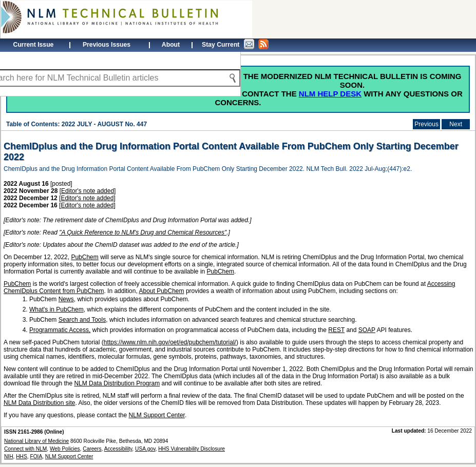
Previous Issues (107, 45)
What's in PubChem (56, 309)
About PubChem (161, 291)
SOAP (367, 330)
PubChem (84, 257)
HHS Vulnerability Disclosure (192, 449)
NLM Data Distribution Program (117, 383)
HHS (22, 456)
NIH (9, 456)
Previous (426, 124)
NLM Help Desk (330, 94)
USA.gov (145, 449)
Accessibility (118, 449)
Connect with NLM (25, 449)
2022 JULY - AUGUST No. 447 (104, 124)
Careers (92, 449)
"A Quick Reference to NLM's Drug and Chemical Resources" (143, 232)
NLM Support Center (157, 415)
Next (456, 124)
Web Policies (65, 449)
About (171, 45)
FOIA (36, 456)
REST (336, 330)
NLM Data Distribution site (39, 403)
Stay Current (235, 44)
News (66, 299)
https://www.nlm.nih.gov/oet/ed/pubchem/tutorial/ (170, 342)
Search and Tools (82, 320)
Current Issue (34, 45)
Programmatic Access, (60, 330)
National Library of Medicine (36, 441)
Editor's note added (88, 191)
